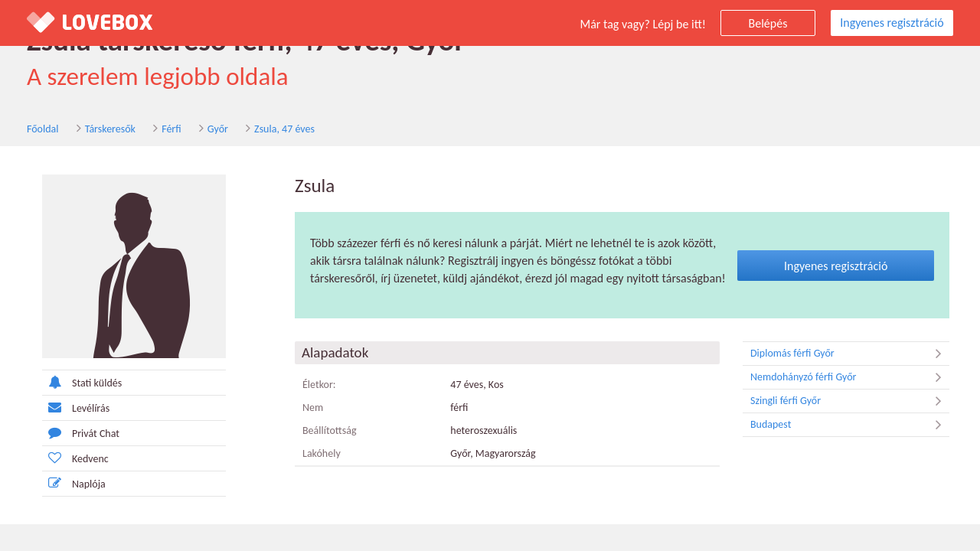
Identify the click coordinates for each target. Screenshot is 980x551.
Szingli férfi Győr (850, 401)
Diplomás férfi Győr (850, 354)
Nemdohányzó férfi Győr (850, 377)
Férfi (171, 129)
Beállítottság (330, 430)
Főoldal (43, 129)
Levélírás (76, 408)
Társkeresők (110, 129)
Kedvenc (75, 458)
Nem (313, 408)
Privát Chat (81, 433)
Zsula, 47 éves (284, 129)
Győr (218, 129)
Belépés (768, 23)
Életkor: (319, 385)
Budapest (850, 425)
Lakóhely (322, 453)
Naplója (74, 483)
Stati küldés (82, 382)
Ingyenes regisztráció (892, 23)
